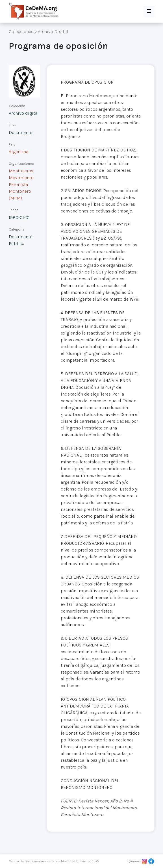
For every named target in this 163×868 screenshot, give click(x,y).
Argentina (19, 152)
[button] (149, 11)
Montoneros (21, 171)
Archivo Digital (53, 32)
